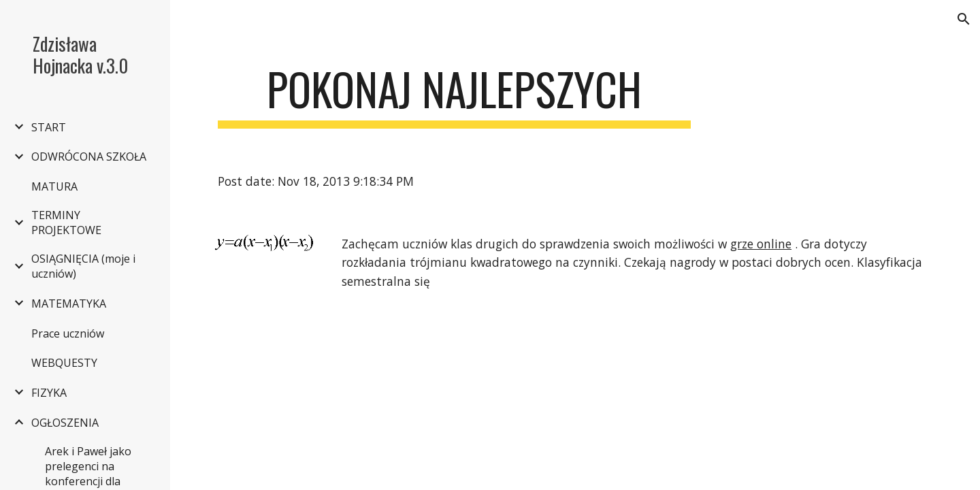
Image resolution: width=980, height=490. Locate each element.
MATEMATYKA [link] (69, 304)
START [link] (49, 127)
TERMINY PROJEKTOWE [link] (66, 223)
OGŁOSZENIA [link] (65, 423)
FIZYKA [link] (49, 393)
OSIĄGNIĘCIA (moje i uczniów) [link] (83, 266)
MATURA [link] (54, 186)
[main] (454, 96)
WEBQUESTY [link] (64, 363)
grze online (761, 244)
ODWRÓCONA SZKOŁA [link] (89, 157)
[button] (964, 19)
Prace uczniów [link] (68, 333)
